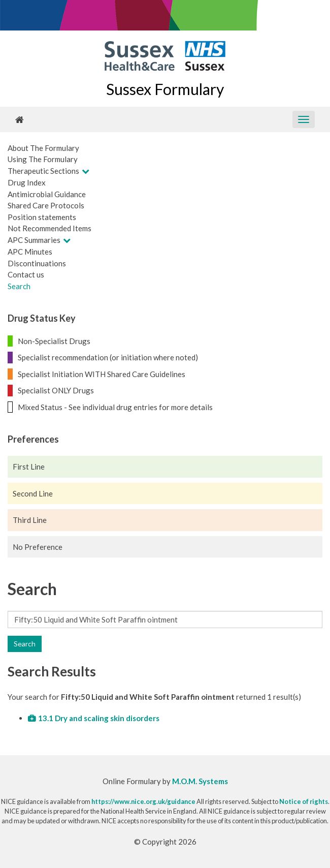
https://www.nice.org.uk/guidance (143, 801)
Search (19, 286)
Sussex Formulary (165, 89)
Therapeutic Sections (43, 171)
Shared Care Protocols (46, 205)
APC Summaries (34, 240)
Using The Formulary (43, 159)
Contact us (26, 274)
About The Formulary (43, 148)
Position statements (42, 217)
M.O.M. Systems (200, 781)
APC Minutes (30, 252)
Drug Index (27, 182)
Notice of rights (304, 801)
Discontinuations (37, 263)
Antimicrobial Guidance (47, 194)
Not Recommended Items (49, 228)
